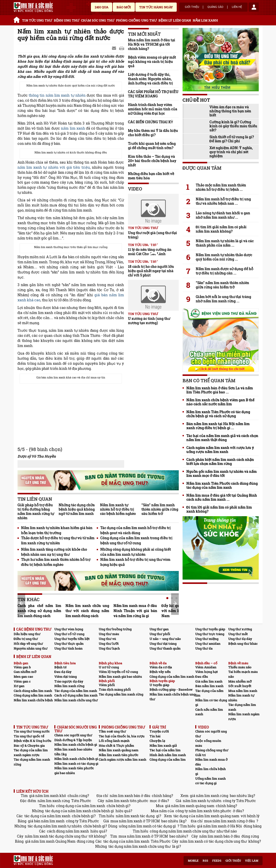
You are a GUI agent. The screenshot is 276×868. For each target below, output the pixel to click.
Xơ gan (19, 686)
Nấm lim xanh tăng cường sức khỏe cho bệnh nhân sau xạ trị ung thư (54, 552)
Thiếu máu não (240, 667)
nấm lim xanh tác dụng (135, 816)
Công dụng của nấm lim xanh (172, 676)
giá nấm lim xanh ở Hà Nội (220, 826)
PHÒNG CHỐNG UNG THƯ (136, 20)
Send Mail (115, 48)
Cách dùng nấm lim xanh (33, 691)
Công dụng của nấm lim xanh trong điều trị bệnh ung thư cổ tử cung (136, 540)
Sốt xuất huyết (240, 686)
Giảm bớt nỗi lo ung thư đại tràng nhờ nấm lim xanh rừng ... (224, 299)
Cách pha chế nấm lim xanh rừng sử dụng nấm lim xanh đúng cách (39, 611)
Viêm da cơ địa (161, 667)
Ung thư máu (109, 634)
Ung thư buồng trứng (115, 629)
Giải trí (200, 755)
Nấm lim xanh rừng (69, 686)
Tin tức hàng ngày (156, 7)
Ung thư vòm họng (69, 629)
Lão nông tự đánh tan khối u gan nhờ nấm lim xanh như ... (223, 215)
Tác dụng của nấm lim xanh (76, 691)
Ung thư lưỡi (109, 644)
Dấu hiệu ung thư (27, 634)
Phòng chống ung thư (212, 750)
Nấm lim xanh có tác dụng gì (76, 763)
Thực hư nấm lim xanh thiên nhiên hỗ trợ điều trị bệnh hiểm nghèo (56, 562)
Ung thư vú (107, 639)
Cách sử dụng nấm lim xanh (76, 695)
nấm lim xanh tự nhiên (202, 801)
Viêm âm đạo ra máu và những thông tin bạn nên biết (230, 111)
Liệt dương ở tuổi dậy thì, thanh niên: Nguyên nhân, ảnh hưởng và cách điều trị (151, 79)
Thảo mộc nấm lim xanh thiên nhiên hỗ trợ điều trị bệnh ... (221, 187)
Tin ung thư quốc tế (29, 736)
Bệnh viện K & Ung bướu (33, 741)
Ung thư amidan (208, 644)
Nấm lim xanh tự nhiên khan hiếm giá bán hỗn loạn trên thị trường (57, 530)
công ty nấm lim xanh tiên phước (203, 811)
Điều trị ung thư (26, 639)
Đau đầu (202, 676)
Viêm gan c (22, 681)
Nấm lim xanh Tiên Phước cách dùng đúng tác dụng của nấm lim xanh (222, 485)
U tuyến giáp (159, 685)
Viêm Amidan (206, 667)
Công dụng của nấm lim (168, 759)
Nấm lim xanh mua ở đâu (211, 762)
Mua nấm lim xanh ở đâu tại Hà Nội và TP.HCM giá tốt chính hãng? (152, 44)
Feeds (217, 861)
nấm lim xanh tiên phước (127, 801)
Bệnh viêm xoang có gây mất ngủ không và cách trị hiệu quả (152, 62)
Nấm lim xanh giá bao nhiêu (120, 676)
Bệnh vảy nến (160, 672)
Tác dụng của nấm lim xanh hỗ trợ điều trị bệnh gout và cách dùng (135, 530)
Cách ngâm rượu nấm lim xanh (123, 759)
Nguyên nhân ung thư (31, 648)
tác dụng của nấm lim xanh (47, 816)
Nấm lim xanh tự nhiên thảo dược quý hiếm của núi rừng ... (224, 257)
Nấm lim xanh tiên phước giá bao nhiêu (74, 770)
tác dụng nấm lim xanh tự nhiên (55, 826)
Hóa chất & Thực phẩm (116, 745)
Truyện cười (159, 731)
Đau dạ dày (63, 672)
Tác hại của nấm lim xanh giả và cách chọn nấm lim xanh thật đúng (222, 438)
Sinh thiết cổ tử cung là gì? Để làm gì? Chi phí (232, 139)
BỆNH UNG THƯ (67, 20)
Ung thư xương (240, 629)
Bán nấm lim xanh (209, 686)
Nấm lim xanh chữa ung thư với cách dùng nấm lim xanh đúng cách (87, 611)
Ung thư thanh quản (165, 648)
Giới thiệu (192, 7)
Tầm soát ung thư (112, 731)
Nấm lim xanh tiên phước (119, 755)
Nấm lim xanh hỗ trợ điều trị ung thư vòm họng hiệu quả (135, 562)
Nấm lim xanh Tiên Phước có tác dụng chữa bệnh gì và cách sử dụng (218, 414)
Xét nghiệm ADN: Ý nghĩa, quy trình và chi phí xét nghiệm (231, 152)
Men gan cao (23, 676)
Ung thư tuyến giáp (210, 629)
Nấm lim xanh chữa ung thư (76, 700)
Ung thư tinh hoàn (68, 648)
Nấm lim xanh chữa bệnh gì (76, 744)
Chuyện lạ (157, 741)
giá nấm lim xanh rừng (209, 796)
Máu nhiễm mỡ (240, 681)
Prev (21, 603)
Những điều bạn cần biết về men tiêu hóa (151, 176)
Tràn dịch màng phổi (115, 689)
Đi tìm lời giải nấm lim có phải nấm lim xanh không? (221, 229)
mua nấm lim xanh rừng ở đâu (230, 821)
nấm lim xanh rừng (54, 801)
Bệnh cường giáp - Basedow (171, 689)
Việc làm (252, 861)
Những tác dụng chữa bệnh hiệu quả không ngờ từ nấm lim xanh (77, 509)
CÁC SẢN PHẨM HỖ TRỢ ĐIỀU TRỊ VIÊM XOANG (153, 94)
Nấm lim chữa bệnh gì (210, 771)
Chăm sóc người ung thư (73, 735)
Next (175, 603)
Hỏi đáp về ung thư (28, 644)
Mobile (193, 861)
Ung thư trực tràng (210, 634)
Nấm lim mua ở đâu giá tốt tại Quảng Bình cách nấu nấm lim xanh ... (222, 497)
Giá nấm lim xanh (209, 681)
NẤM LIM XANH (205, 20)
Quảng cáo (215, 7)
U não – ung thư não (165, 639)
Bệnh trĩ (61, 667)
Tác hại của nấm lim (165, 750)
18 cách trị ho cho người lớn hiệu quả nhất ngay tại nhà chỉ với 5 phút (151, 271)
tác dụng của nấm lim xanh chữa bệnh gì (80, 811)
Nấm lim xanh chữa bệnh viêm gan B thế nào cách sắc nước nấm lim (220, 402)
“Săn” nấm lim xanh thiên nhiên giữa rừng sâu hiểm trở (160, 509)
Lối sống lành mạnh (114, 741)
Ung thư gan (159, 629)
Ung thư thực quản (69, 644)
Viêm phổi (107, 685)
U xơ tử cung (109, 667)
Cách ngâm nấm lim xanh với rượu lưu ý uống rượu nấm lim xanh (220, 450)
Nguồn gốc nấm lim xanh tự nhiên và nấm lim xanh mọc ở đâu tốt (222, 474)
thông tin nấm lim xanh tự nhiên (57, 95)
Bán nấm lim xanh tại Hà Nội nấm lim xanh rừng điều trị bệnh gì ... (218, 426)
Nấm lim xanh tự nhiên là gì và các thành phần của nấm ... (225, 243)
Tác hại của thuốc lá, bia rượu (122, 736)
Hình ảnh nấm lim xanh (168, 755)
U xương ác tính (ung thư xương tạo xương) (149, 321)
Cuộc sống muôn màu (208, 743)
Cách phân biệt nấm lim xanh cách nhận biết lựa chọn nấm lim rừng (220, 462)
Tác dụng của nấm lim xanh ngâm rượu (31, 752)
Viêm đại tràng (66, 676)
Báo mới (124, 7)
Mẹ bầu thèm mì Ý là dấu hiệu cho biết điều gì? (153, 133)
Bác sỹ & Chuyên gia (29, 745)
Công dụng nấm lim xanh (33, 695)
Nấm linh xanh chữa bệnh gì (76, 759)
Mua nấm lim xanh (243, 691)
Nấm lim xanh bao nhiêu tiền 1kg (73, 752)
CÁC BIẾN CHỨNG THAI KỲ (151, 122)
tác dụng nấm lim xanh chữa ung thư (140, 846)
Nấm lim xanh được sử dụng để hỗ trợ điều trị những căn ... (224, 271)
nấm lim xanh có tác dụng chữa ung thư (213, 841)
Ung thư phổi (160, 634)
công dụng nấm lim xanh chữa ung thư (182, 831)
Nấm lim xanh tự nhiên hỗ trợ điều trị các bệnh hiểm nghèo (118, 509)
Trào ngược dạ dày (69, 681)
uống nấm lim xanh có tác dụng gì (147, 826)
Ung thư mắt (238, 634)
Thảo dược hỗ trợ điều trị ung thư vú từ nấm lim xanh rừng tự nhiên (58, 540)
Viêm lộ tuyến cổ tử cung (118, 672)
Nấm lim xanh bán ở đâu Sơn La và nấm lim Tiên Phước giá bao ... (220, 390)
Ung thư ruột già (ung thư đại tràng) (153, 235)
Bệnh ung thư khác (243, 644)
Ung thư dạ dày (240, 639)
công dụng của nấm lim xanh (81, 806)
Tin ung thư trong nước (32, 731)
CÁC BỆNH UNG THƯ (34, 629)
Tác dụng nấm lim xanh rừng (121, 694)
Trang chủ (17, 19)
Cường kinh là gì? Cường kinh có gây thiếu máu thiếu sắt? (233, 126)
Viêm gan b (22, 667)
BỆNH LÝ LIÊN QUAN (175, 20)
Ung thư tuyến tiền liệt (72, 639)
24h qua (102, 7)
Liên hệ (237, 7)
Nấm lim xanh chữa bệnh (33, 700)
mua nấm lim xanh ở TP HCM (135, 821)
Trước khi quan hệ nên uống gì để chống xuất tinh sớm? (152, 146)
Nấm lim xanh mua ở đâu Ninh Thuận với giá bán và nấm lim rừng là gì (135, 611)
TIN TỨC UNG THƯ (37, 20)
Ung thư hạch (109, 648)
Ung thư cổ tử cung (69, 634)
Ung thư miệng (207, 639)
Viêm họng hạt (207, 672)
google (122, 48)
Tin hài (155, 736)
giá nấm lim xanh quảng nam (190, 806)
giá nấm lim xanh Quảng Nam (50, 841)
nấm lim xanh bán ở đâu (130, 796)
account (254, 7)
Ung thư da (204, 648)
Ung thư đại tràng (163, 644)
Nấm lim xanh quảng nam (119, 750)
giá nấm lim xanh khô (48, 796)
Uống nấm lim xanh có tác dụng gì (210, 781)
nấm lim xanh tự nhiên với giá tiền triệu (54, 167)
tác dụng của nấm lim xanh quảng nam (206, 816)
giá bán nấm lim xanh (46, 821)
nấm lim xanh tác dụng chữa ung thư (56, 836)
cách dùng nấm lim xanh (68, 831)
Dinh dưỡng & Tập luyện (73, 740)
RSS (205, 861)
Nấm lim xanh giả (163, 745)
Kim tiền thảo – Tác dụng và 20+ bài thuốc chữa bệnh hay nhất (152, 161)
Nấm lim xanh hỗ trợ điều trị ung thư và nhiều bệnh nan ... (223, 201)
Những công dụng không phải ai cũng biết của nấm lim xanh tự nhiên (136, 552)
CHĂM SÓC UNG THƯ (98, 20)
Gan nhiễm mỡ (25, 672)
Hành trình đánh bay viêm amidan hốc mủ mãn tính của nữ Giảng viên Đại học (153, 109)
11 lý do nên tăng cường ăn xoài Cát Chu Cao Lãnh (150, 252)
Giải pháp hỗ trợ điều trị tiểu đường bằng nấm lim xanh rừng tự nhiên (36, 511)
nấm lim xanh (73, 128)
